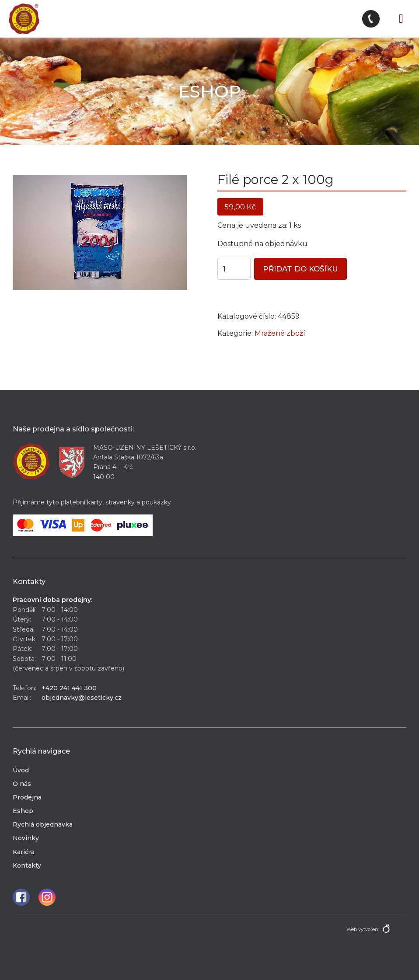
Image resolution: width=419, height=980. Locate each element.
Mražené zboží (280, 333)
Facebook (21, 897)
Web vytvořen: (363, 929)
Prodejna (27, 797)
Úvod (21, 770)
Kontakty (27, 865)
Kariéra (24, 852)
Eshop (23, 811)
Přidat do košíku (300, 269)
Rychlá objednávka (43, 824)
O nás (22, 784)
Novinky (26, 838)
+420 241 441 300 (69, 688)
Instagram (47, 897)
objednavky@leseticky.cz (82, 698)
